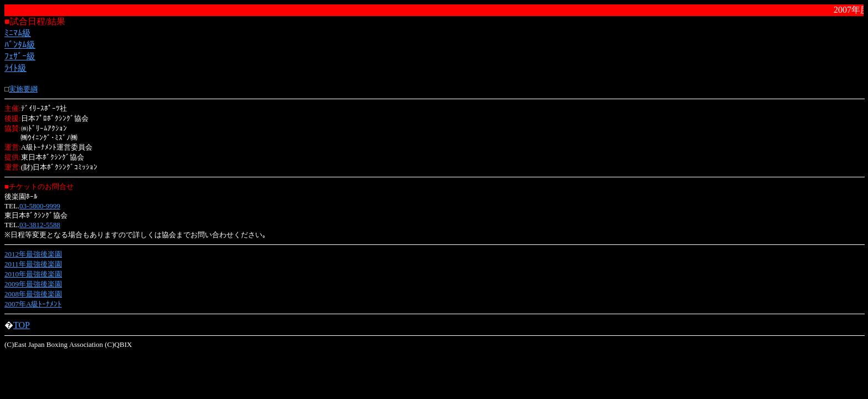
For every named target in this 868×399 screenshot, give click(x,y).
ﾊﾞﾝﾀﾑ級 (20, 45)
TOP (22, 325)
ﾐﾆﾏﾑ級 (18, 33)
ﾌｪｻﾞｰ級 (20, 56)
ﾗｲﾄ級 (15, 68)
